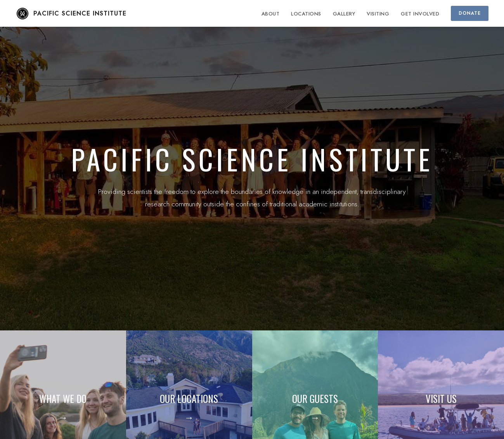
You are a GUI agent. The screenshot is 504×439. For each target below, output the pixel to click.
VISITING (378, 14)
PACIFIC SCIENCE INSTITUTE (71, 14)
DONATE (470, 13)
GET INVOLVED (420, 14)
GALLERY (344, 14)
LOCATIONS (306, 14)
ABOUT (271, 14)
